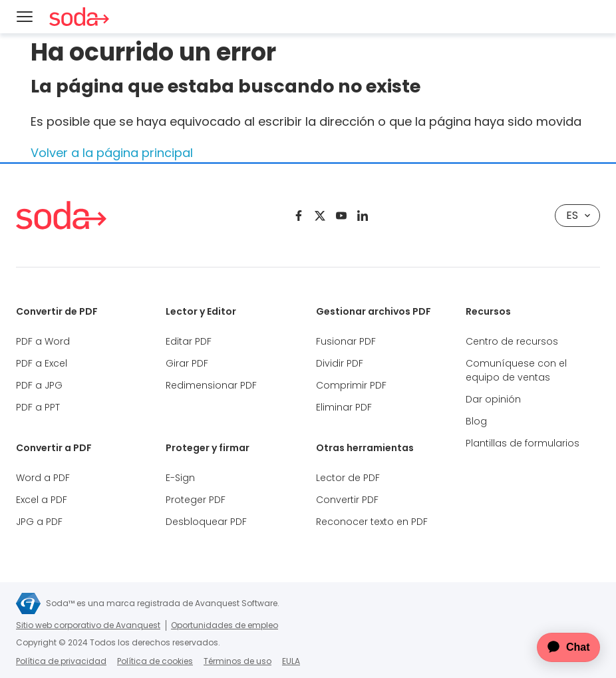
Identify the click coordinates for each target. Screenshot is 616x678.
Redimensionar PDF (211, 385)
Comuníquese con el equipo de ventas (516, 370)
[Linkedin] (363, 216)
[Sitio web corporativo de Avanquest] (28, 603)
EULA (291, 661)
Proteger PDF (196, 500)
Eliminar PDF (344, 407)
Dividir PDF (340, 363)
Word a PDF (43, 478)
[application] (559, 647)
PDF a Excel (42, 363)
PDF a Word (43, 341)
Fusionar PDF (346, 341)
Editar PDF (189, 341)
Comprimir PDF (351, 385)
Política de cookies (155, 661)
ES (578, 215)
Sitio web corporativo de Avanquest (88, 625)
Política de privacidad (61, 661)
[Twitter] (320, 216)
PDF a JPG (39, 385)
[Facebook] (299, 216)
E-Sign (180, 478)
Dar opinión (493, 399)
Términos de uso (237, 661)
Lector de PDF (348, 478)
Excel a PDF (42, 500)
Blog (476, 421)
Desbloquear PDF (206, 522)
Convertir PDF (347, 500)
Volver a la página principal (112, 153)
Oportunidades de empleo (225, 625)
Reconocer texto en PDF (372, 522)
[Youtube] (341, 216)
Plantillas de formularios (523, 443)
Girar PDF (187, 363)
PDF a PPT (38, 407)
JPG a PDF (39, 522)
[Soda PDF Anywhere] (61, 215)
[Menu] (25, 17)
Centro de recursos (512, 341)
